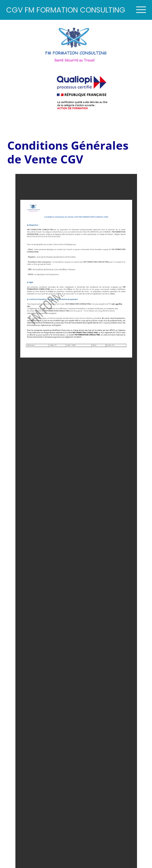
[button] (141, 10)
